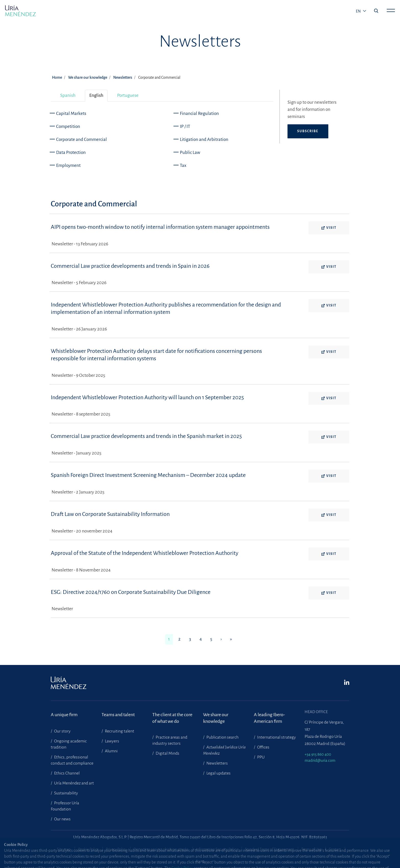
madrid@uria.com (320, 760)
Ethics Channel (66, 773)
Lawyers (112, 741)
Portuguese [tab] (128, 95)
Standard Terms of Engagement (269, 849)
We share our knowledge (88, 77)
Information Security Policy (217, 849)
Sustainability (66, 793)
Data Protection (71, 152)
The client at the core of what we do (172, 718)
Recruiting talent (119, 731)
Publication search (222, 737)
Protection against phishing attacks (161, 849)
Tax (183, 165)
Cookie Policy (88, 849)
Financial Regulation (199, 113)
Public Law (190, 152)
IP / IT (185, 126)
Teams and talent (118, 715)
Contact (335, 849)
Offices (263, 747)
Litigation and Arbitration (204, 139)
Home (57, 77)
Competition (68, 126)
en (359, 11)
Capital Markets (71, 113)
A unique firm (64, 715)
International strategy (276, 737)
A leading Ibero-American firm (269, 718)
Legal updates (218, 773)
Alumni (111, 751)
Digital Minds (167, 753)
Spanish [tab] (68, 95)
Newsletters (123, 77)
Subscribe (308, 131)
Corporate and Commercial (82, 139)
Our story (62, 731)
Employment (68, 165)
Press (200, 861)
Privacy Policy (116, 849)
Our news (62, 819)
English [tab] (96, 95)
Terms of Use (311, 849)
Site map (64, 849)
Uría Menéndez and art (74, 783)
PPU (260, 757)
